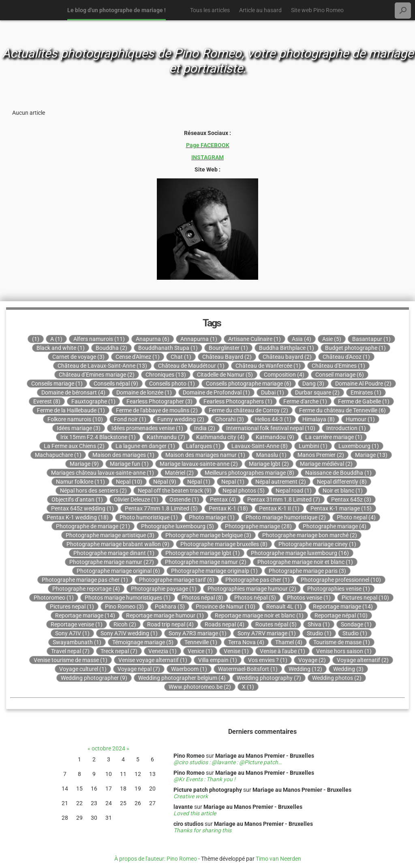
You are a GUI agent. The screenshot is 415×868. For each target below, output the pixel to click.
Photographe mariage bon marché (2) (310, 535)
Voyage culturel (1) (83, 669)
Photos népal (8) (202, 598)
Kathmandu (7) (166, 437)
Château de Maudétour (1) (191, 366)
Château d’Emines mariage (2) (97, 375)
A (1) (56, 339)
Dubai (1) (273, 392)
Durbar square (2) (317, 392)
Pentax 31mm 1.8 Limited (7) (284, 499)
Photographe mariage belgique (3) (208, 535)
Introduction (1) (346, 428)
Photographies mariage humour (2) (252, 589)
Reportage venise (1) (77, 624)
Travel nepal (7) (70, 651)
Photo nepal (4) (356, 517)
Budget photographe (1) (355, 348)
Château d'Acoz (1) (346, 357)
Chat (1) (181, 357)
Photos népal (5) (255, 598)
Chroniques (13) (166, 375)
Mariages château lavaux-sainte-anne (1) (103, 473)
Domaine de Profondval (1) (216, 392)
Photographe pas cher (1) (258, 580)
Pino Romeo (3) (124, 607)
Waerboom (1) (189, 669)
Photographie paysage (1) (164, 589)
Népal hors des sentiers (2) (93, 491)
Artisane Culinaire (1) (255, 339)
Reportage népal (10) (341, 615)
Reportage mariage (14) (343, 607)
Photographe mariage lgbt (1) (203, 553)
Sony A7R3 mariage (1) (198, 633)
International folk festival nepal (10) (271, 428)
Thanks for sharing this (202, 830)
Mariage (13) (371, 455)
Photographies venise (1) (339, 589)
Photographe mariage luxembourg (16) (300, 553)
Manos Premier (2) (321, 455)
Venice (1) (200, 651)
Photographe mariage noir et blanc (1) (305, 562)
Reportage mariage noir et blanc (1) (259, 615)
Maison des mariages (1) (123, 455)
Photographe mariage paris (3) (307, 571)
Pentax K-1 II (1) (279, 508)
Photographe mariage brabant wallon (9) (118, 544)
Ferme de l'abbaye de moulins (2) (157, 410)
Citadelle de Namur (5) (225, 375)
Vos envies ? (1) (268, 660)
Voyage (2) (312, 660)
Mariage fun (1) (129, 464)
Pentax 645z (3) (351, 499)
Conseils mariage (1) (57, 384)
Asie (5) (332, 339)
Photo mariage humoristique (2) (286, 517)
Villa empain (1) (218, 660)
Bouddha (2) (111, 348)
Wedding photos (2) (337, 678)
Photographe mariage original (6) (118, 571)
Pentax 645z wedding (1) (82, 508)
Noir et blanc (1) (343, 491)
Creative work (191, 796)
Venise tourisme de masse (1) (71, 660)
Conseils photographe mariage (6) (249, 384)
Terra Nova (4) (246, 642)
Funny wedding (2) (181, 419)
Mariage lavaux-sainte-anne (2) (199, 464)
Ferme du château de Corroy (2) (248, 410)
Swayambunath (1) (77, 642)
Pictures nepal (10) (365, 598)
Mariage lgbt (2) (269, 464)
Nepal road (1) (294, 491)
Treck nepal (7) (119, 651)
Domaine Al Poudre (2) (363, 384)
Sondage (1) (356, 624)
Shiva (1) (319, 624)
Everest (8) (47, 401)
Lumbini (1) (313, 446)
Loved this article (195, 813)
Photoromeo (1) (54, 598)
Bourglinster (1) (228, 348)
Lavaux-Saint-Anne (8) (260, 446)
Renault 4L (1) (284, 607)
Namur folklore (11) (80, 482)
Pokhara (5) (170, 607)
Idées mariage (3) (79, 428)
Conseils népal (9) (116, 384)
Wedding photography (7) (269, 678)
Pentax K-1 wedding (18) (78, 517)
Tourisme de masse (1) (342, 642)
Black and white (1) (61, 348)
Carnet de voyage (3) (78, 357)
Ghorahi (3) (230, 419)
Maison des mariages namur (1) (205, 455)
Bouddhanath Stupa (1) (168, 348)
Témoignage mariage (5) (143, 642)
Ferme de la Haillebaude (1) (71, 410)
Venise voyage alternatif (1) (153, 660)
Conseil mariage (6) (340, 375)
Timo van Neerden (278, 859)
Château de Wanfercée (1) (268, 366)
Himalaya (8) (319, 419)
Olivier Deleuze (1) (136, 499)
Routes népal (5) (276, 624)
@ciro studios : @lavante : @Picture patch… (228, 762)
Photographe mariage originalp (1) (214, 571)
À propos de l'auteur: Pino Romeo (156, 859)
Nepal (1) (233, 482)
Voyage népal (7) (139, 669)
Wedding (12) (305, 669)
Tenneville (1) (201, 642)
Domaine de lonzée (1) (144, 392)
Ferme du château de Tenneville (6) (342, 410)
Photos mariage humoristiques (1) (128, 598)
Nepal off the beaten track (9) (175, 491)
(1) (36, 339)
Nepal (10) (129, 482)
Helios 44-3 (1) (273, 419)
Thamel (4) (289, 642)
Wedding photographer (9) (94, 678)
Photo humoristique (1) (149, 517)
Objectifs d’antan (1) (77, 499)
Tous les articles (210, 10)
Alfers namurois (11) (99, 339)
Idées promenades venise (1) (147, 428)
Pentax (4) (223, 499)
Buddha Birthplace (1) (287, 348)
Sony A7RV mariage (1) (267, 633)
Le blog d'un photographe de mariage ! (117, 10)
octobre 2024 (108, 748)
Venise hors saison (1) (344, 651)
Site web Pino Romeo (317, 10)
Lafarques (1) (203, 446)
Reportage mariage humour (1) (165, 615)
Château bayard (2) (287, 357)
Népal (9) (165, 482)
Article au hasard (260, 10)
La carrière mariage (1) (334, 437)
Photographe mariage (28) (258, 526)
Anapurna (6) (153, 339)
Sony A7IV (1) (72, 633)
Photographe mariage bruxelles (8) (224, 544)
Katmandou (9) (275, 437)
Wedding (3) (348, 669)
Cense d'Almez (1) (138, 357)
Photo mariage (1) (212, 517)
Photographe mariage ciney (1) (317, 544)
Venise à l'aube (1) (282, 651)
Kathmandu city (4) (220, 437)
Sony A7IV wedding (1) (129, 633)
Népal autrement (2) (281, 482)
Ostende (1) (184, 499)
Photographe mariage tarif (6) (177, 580)
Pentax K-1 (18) (228, 508)
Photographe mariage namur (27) (112, 562)
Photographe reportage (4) (86, 589)
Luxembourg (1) (359, 446)
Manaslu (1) (271, 455)
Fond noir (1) (130, 419)
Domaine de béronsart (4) (73, 392)
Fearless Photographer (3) (159, 401)
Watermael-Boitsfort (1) (248, 669)
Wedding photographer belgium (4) (182, 678)
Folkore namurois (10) (75, 419)
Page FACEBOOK (208, 145)
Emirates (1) (366, 392)
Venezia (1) (163, 651)
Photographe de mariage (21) (93, 526)
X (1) (248, 687)
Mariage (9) (84, 464)
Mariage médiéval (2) (326, 464)
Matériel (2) (179, 473)
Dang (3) (313, 384)
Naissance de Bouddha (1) (338, 473)
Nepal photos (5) (244, 491)
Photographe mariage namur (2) (206, 562)
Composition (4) (284, 375)
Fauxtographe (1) (93, 401)
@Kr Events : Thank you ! (204, 779)
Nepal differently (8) (342, 482)
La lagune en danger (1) (145, 446)
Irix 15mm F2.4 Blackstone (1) (98, 437)
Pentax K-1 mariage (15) (341, 508)
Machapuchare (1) (58, 455)
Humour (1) (360, 419)
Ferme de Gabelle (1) (364, 401)
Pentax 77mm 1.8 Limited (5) (161, 508)
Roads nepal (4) (225, 624)
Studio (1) (319, 633)
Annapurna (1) (199, 339)
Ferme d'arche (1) (305, 401)
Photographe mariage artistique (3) (110, 535)
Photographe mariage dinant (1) (114, 553)
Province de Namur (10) (226, 607)
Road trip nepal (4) (170, 624)
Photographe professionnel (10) (341, 580)
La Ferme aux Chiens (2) (74, 446)
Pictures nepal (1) (72, 607)
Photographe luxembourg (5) (178, 526)
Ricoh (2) (125, 624)
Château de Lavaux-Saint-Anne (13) (102, 366)
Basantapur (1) (371, 339)
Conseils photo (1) (172, 384)
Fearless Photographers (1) (238, 401)
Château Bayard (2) (227, 357)
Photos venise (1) (309, 598)
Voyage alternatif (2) (363, 660)
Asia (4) (302, 339)
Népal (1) (199, 482)
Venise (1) (236, 651)
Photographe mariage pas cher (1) (85, 580)
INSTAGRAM (207, 157)
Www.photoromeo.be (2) (200, 687)
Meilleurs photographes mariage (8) (249, 473)
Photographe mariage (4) (335, 526)
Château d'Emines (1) (338, 366)
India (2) (205, 428)
